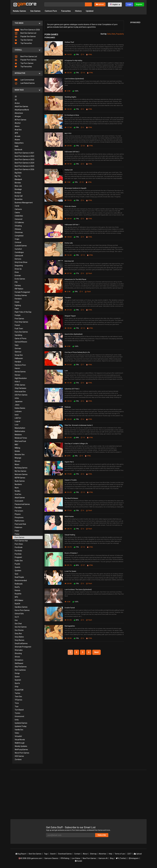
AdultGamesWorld (22, 110)
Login (129, 4)
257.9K (68, 273)
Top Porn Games (24, 63)
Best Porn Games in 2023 (24, 159)
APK (16, 133)
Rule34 (17, 604)
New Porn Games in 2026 (27, 30)
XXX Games (19, 756)
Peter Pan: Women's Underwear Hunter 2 (79, 425)
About (85, 854)
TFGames (18, 700)
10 (83, 73)
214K (68, 292)
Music (17, 464)
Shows (17, 657)
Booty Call (19, 196)
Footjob (18, 315)
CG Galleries (19, 222)
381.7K (68, 565)
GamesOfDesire (21, 342)
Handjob (18, 362)
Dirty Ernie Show (21, 262)
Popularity (120, 34)
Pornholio (18, 551)
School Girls (19, 614)
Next (96, 652)
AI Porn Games (20, 120)
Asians (17, 140)
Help (110, 854)
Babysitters (19, 143)
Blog (112, 858)
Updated (90, 11)
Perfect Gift (69, 170)
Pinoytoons (19, 517)
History (78, 11)
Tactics (17, 693)
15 (83, 438)
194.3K (68, 200)
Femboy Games (21, 295)
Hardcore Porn (20, 365)
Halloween (19, 358)
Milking (17, 448)
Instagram (134, 858)
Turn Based (19, 710)
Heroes (17, 375)
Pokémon (18, 527)
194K (68, 182)
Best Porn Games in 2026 (24, 169)
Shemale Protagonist (23, 647)
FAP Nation (19, 289)
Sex (16, 620)
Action (17, 103)
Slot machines (20, 670)
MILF (16, 445)
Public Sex (19, 561)
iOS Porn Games (21, 395)
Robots (17, 590)
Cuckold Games (21, 246)
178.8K (68, 474)
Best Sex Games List (26, 33)
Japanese (19, 401)
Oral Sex (18, 494)
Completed (19, 236)
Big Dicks (18, 173)
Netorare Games (21, 474)
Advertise (102, 854)
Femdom (18, 299)
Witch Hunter (69, 516)
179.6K (68, 510)
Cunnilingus (19, 252)
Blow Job (18, 186)
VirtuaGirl (18, 736)
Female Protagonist (22, 292)
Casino (17, 213)
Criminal (18, 242)
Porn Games (20, 537)
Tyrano (17, 713)
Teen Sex (18, 696)
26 (83, 146)
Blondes (18, 183)
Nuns (17, 488)
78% (76, 55)
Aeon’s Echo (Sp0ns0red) (74, 334)
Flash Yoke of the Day (23, 312)
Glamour (18, 352)
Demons (18, 259)
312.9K (68, 620)
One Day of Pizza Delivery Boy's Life (77, 352)
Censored (18, 219)
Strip (17, 687)
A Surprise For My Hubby (73, 60)
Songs (17, 673)
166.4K (68, 255)
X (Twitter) (121, 858)
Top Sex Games (24, 40)
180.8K (68, 638)
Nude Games (20, 481)
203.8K (68, 584)
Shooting (18, 653)
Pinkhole (68, 407)
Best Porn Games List (26, 57)
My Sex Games (20, 471)
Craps (17, 239)
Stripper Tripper (70, 316)
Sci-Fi (17, 617)
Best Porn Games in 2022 (24, 156)
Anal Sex (18, 130)
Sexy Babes (19, 637)
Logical (17, 421)
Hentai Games (20, 372)
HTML (89, 55)
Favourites (66, 11)
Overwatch (19, 501)
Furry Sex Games (21, 332)
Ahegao (18, 116)
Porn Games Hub (21, 541)
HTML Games (20, 385)
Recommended (21, 580)
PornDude (19, 547)
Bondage (18, 189)
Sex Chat (18, 624)
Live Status (76, 858)
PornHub (18, 554)
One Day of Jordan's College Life (76, 444)
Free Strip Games (21, 322)
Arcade (18, 136)
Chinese (18, 229)
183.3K (68, 109)
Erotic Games (20, 279)
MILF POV (68, 133)
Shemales (19, 650)
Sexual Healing (70, 535)
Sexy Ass (18, 634)
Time (17, 703)
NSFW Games (20, 478)
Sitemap (93, 854)
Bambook (18, 150)
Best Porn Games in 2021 (24, 153)
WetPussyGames (21, 750)
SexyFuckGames (21, 643)
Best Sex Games (35, 854)
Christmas (19, 232)
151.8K (68, 383)
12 (83, 255)
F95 (16, 282)
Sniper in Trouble (71, 480)
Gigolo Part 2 (69, 462)
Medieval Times (21, 438)
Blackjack (18, 179)
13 (83, 328)
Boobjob (18, 193)
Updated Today (21, 726)
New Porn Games (89, 858)
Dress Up (18, 269)
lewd (17, 415)
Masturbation (20, 428)
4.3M (67, 91)
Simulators (19, 660)
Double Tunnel (70, 608)
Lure (66, 371)
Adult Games (20, 498)
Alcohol (18, 123)
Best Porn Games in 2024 (24, 163)
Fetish (17, 302)
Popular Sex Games (25, 37)
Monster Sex (20, 455)
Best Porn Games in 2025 (24, 166)
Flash (17, 309)
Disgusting (19, 266)
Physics (18, 514)
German (18, 348)
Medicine (18, 435)
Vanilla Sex (19, 730)
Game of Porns (21, 338)
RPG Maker (19, 600)
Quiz (16, 574)
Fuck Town (19, 329)
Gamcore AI (103, 858)
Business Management (24, 203)
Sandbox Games (21, 607)
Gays (17, 345)
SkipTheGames (21, 667)
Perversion (19, 511)
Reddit (78, 861)
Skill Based (19, 663)
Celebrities (19, 216)
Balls (17, 146)
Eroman (18, 276)
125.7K (68, 547)
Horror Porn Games (22, 610)
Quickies (18, 571)
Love (17, 425)
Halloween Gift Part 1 (72, 225)
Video (17, 733)
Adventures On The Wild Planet (75, 279)
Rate (113, 34)
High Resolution (21, 378)
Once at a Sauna (70, 206)
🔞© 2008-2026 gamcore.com (30, 858)
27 (83, 565)
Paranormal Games (22, 504)
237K (68, 456)
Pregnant (18, 557)
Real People (19, 577)
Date (109, 34)
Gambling (18, 335)
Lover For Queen (70, 571)
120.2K (68, 419)
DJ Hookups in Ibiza (72, 115)
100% (75, 91)
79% (76, 109)
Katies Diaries (20, 408)
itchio (17, 398)
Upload (100, 4)
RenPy (17, 587)
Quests (17, 567)
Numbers (18, 484)
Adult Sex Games (21, 106)
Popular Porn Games (26, 60)
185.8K (68, 328)
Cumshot (18, 249)
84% (76, 438)
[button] (115, 5)
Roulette (18, 594)
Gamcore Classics (51, 858)
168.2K (68, 401)
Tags (46, 854)
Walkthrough (20, 743)
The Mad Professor (71, 498)
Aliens (17, 126)
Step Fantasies (20, 388)
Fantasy (18, 285)
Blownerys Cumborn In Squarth (75, 188)
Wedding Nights (70, 97)
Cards (17, 206)
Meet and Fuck (20, 441)
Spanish (18, 680)
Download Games (65, 854)
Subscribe (102, 835)
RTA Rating (65, 858)
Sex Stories (19, 630)
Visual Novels (20, 740)
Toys (17, 706)
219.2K (68, 310)
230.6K (68, 219)
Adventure (19, 113)
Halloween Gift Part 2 (72, 152)
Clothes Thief (69, 42)
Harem (17, 368)
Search (53, 854)
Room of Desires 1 (71, 553)
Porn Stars (19, 544)
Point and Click (20, 524)
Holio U (17, 382)
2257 (129, 854)
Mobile (17, 451)
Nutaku (17, 491)
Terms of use (120, 854)
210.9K (68, 438)
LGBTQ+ (18, 418)
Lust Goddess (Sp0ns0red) (74, 79)
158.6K (68, 237)
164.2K (68, 55)
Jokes (17, 405)
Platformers (19, 521)
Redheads (19, 584)
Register (139, 4)
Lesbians (18, 411)
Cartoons (18, 209)
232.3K (68, 73)
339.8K (68, 146)
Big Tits (18, 176)
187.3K (68, 164)
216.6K (68, 365)
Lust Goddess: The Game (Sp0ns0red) (78, 589)
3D (16, 100)
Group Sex (19, 355)
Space (17, 677)
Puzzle (17, 564)
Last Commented (24, 80)
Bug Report (21, 854)
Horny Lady (69, 243)
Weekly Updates (21, 746)
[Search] (65, 4)
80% (76, 565)
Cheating (18, 226)
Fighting (18, 305)
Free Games (19, 319)
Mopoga (18, 458)
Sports (17, 683)
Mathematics (20, 431)
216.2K (68, 492)
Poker (17, 531)
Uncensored (19, 716)
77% (76, 273)
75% (76, 383)
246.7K (68, 529)
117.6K (68, 127)
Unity (17, 720)
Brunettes (19, 199)
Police (17, 534)
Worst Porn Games (22, 753)
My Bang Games (21, 468)
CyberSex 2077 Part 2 (72, 389)
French (17, 325)
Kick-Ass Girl (69, 261)
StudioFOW (19, 690)
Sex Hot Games (21, 627)
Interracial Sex (20, 392)
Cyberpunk (19, 256)
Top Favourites (23, 43)
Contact (77, 854)
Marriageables (70, 626)
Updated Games (21, 723)
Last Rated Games (25, 83)
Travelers (68, 298)
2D (16, 96)
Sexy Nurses (20, 640)
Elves (17, 272)
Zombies (18, 759)
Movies (17, 461)
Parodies (18, 508)
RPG (16, 597)
